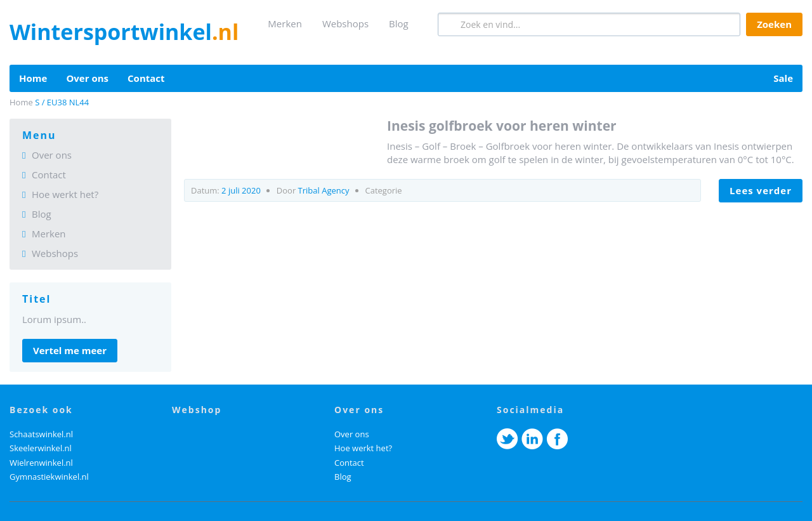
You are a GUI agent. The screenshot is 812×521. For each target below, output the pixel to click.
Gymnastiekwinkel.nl (49, 477)
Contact (146, 78)
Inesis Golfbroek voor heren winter (502, 126)
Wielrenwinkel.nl (41, 463)
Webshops (345, 23)
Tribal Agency (324, 190)
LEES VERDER (761, 190)
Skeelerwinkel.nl (41, 448)
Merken (285, 23)
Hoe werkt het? (65, 194)
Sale (783, 78)
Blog (399, 23)
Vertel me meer (70, 350)
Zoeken (774, 24)
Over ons (87, 78)
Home (33, 78)
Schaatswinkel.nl (41, 434)
